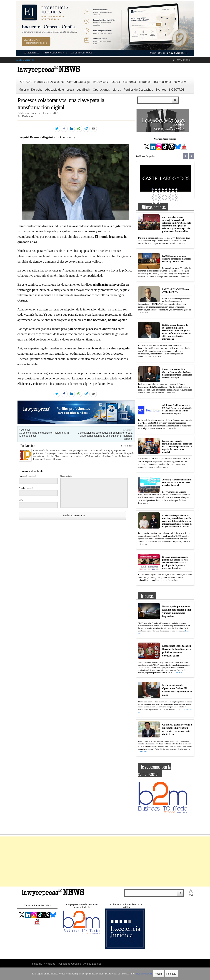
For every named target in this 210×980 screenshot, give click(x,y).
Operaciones (101, 90)
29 (166, 198)
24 (176, 195)
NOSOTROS (177, 90)
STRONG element (182, 60)
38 (170, 200)
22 (170, 195)
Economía (129, 82)
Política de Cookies (69, 964)
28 (163, 198)
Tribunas (145, 82)
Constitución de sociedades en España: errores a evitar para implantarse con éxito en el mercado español (105, 436)
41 (153, 203)
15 (173, 192)
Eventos (161, 90)
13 (166, 192)
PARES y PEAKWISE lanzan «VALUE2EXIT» (176, 291)
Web (21, 500)
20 (163, 195)
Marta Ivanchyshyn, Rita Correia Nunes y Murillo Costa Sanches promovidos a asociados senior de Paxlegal (177, 373)
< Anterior (25, 430)
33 (153, 200)
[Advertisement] (105, 861)
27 (159, 198)
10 (156, 192)
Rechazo (164, 974)
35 (159, 200)
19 (159, 195)
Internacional (162, 82)
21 (166, 195)
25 (153, 198)
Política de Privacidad (42, 964)
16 (176, 192)
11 (159, 192)
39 (173, 200)
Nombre (27, 476)
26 (156, 198)
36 (163, 200)
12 (163, 192)
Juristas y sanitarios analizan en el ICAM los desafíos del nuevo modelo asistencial (177, 482)
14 (170, 192)
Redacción (28, 446)
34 (156, 200)
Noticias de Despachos (49, 82)
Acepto (152, 974)
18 (156, 195)
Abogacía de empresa (60, 90)
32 (176, 198)
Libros (117, 90)
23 (173, 195)
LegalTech (83, 90)
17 (153, 195)
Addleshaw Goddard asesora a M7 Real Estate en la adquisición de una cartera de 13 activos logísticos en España (177, 409)
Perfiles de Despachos (138, 90)
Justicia (115, 82)
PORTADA (25, 82)
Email (26, 488)
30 (170, 198)
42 (156, 203)
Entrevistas (101, 82)
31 (173, 198)
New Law (180, 82)
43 (159, 203)
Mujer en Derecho (31, 90)
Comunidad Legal (79, 82)
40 (176, 200)
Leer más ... (182, 243)
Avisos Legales (92, 964)
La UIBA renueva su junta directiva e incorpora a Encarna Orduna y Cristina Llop (177, 259)
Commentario (66, 476)
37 (166, 200)
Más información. (139, 974)
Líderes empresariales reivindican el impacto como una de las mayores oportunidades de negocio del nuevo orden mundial (177, 446)
